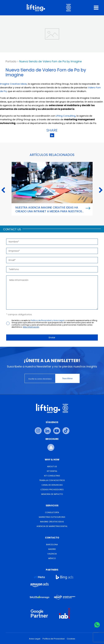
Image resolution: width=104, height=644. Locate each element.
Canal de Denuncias (52, 485)
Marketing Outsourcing (52, 517)
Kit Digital (52, 471)
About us (52, 466)
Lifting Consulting (66, 116)
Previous (3, 190)
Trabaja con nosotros (52, 480)
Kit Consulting (52, 476)
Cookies (71, 639)
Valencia (52, 554)
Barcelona (52, 545)
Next (101, 190)
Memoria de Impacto (52, 494)
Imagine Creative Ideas (13, 84)
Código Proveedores (52, 490)
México (52, 558)
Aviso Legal (35, 639)
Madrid (52, 549)
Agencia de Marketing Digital (52, 526)
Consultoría (52, 512)
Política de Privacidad (54, 639)
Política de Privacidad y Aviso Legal (47, 320)
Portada (11, 61)
